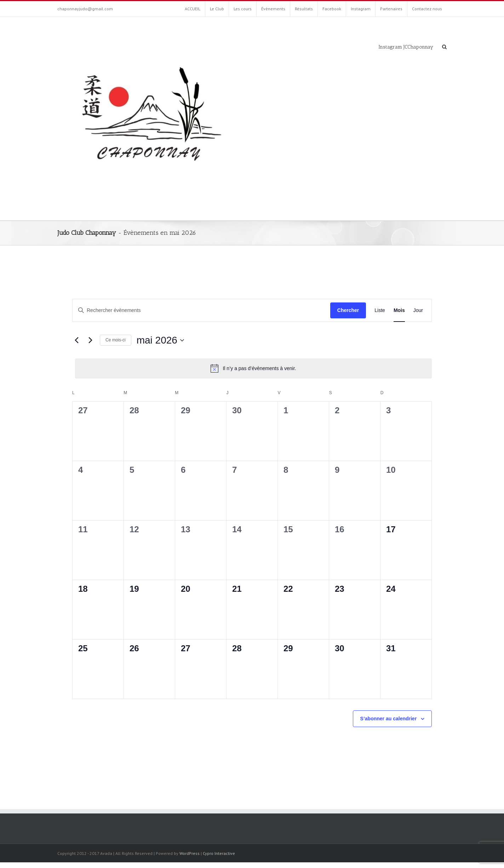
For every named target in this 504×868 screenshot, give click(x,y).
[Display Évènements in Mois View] (399, 310)
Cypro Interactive (219, 853)
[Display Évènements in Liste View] (380, 310)
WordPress (190, 853)
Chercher (348, 310)
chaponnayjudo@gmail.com (85, 9)
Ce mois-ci (116, 340)
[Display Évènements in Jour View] (418, 310)
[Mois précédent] (76, 340)
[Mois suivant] (90, 340)
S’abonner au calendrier (389, 719)
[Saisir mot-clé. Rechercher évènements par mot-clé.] (201, 310)
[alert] (253, 368)
